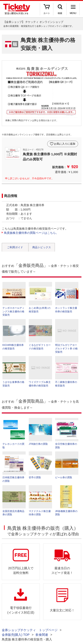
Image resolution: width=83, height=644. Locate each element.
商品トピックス (42, 247)
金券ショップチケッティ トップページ (30, 630)
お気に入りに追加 (65, 144)
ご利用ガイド (15, 247)
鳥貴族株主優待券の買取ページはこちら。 (31, 233)
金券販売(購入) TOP (16, 635)
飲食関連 (42, 635)
